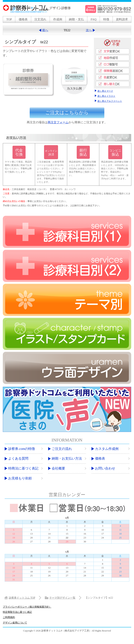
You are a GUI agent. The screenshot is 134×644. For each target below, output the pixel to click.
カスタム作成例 (107, 449)
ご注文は (67, 113)
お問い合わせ (105, 468)
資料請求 (122, 19)
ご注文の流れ (62, 449)
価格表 (23, 19)
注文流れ (40, 19)
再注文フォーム (58, 122)
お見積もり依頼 (20, 478)
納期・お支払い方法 (67, 458)
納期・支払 (76, 19)
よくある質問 (18, 458)
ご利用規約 (9, 617)
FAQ (94, 19)
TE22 (67, 30)
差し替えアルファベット (110, 101)
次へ (89, 30)
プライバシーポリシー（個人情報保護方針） (27, 607)
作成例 (58, 19)
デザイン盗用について (15, 623)
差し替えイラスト (106, 96)
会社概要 (58, 468)
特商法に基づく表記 (23, 468)
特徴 (106, 19)
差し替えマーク (105, 91)
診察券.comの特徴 (22, 449)
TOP (9, 19)
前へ (45, 30)
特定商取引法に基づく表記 (17, 612)
